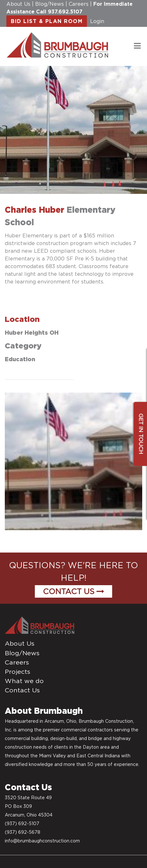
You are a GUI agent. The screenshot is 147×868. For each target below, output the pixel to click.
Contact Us (73, 591)
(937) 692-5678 (23, 832)
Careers (79, 4)
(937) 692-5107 (22, 824)
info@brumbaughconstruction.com (42, 841)
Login (97, 21)
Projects (18, 672)
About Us (18, 4)
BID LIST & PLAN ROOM (47, 21)
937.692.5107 (65, 12)
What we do (24, 681)
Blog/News (50, 4)
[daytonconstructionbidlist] (58, 44)
